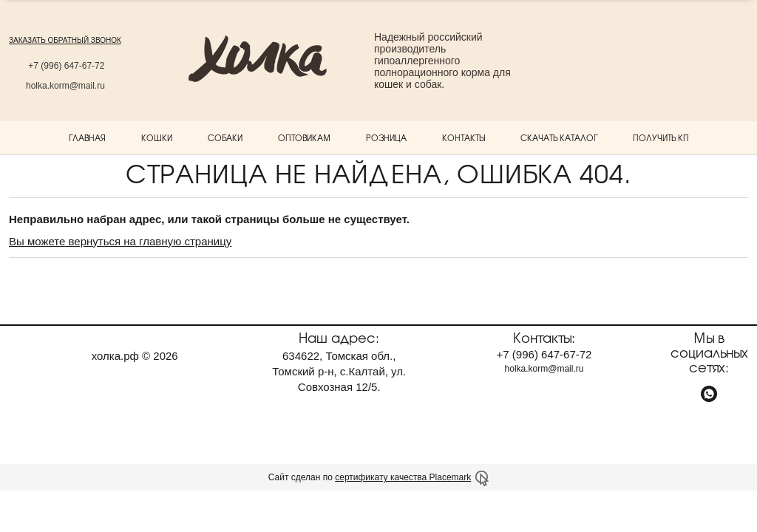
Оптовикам (304, 137)
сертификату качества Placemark (403, 477)
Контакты (464, 137)
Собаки (225, 137)
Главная (87, 137)
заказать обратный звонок (65, 40)
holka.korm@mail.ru (65, 86)
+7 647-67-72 (65, 66)
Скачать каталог (559, 137)
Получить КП (661, 137)
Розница (386, 137)
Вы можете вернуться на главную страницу (120, 241)
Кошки (157, 137)
